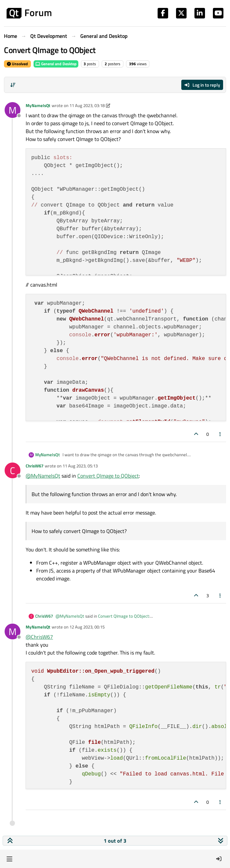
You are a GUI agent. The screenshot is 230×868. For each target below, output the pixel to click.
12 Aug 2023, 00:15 (87, 627)
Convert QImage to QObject (108, 476)
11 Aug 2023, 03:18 (87, 105)
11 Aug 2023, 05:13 (80, 466)
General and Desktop (56, 64)
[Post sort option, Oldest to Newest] (13, 85)
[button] (9, 859)
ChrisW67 (35, 466)
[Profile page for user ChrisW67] (13, 470)
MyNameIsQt (38, 105)
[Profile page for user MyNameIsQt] (13, 110)
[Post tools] (220, 434)
